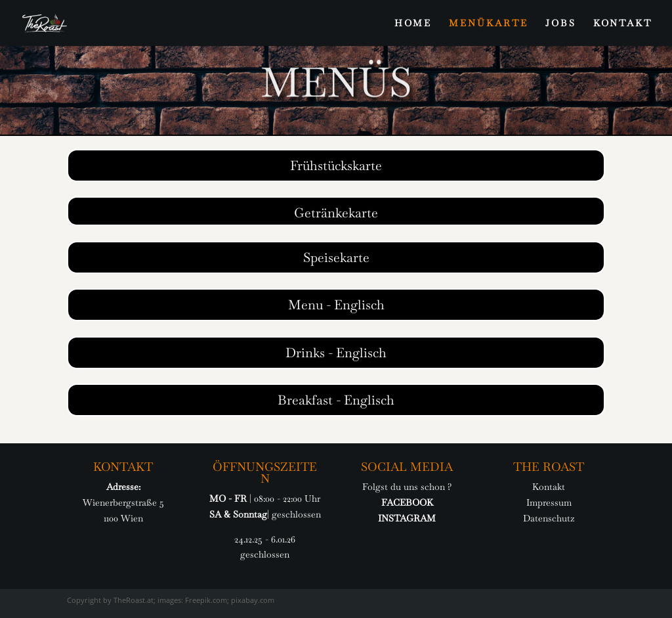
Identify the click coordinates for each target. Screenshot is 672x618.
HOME (413, 24)
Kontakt (549, 487)
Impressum (549, 502)
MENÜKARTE (489, 24)
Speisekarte (336, 257)
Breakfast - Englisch (336, 400)
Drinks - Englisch (336, 353)
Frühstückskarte (336, 166)
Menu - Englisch (336, 305)
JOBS (561, 24)
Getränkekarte (336, 213)
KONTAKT (623, 24)
